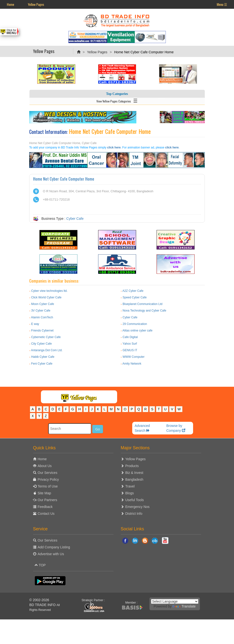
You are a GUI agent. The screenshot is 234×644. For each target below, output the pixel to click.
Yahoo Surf (130, 344)
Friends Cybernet (42, 331)
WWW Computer (134, 357)
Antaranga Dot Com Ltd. (47, 350)
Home (10, 4)
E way (35, 324)
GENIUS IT (130, 350)
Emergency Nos (138, 507)
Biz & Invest (134, 473)
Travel (130, 486)
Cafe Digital (130, 337)
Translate (184, 606)
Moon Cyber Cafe (43, 304)
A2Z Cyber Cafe (133, 291)
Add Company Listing (54, 547)
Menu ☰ (222, 4)
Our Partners (47, 500)
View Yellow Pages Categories (117, 100)
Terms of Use (48, 486)
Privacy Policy (48, 479)
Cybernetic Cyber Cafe (46, 337)
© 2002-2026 (39, 600)
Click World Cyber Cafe (46, 297)
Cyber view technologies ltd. (49, 291)
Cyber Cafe (75, 219)
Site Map (44, 493)
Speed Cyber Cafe (135, 297)
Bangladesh (134, 479)
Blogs (130, 493)
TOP (40, 565)
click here (114, 147)
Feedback (45, 507)
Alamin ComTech (42, 317)
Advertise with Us (51, 554)
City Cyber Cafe (42, 344)
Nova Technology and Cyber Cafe (145, 311)
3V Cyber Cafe (41, 311)
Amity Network (132, 364)
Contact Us (46, 514)
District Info (134, 514)
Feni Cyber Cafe (42, 364)
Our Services (48, 473)
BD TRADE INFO (43, 605)
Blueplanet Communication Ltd (143, 304)
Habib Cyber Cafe (43, 357)
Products (132, 466)
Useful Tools (135, 500)
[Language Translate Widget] (175, 601)
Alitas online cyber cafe (137, 331)
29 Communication (135, 324)
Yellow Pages (36, 4)
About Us (45, 466)
